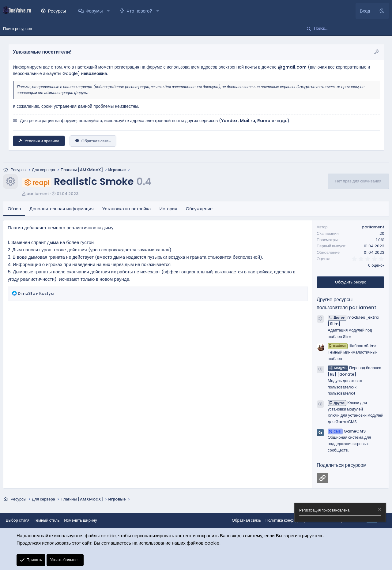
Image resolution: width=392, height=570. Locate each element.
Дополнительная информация (62, 209)
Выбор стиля (18, 521)
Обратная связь (93, 141)
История (168, 209)
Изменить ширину (81, 521)
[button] (108, 11)
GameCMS (347, 431)
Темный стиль (47, 521)
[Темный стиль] (382, 11)
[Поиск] (345, 29)
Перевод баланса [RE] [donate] (354, 371)
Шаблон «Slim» (352, 346)
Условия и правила (39, 141)
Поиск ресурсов (17, 29)
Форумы (94, 11)
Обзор (14, 209)
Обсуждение (199, 209)
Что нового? (139, 11)
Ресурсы (57, 11)
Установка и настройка (127, 209)
